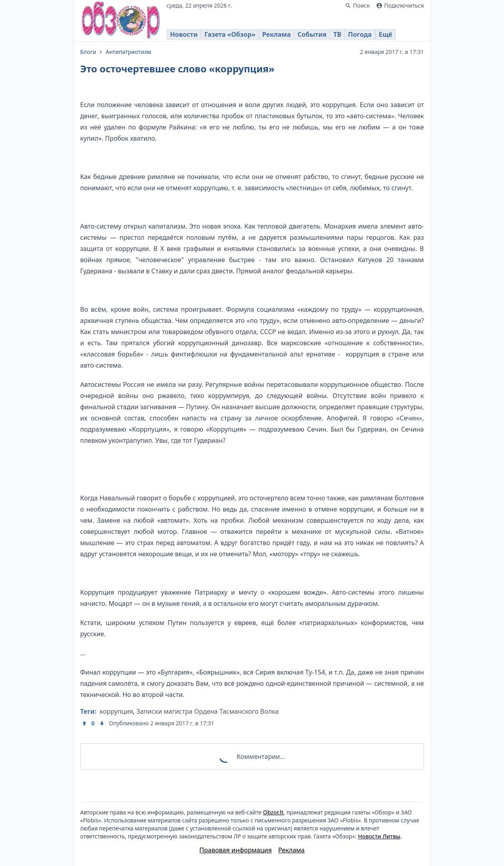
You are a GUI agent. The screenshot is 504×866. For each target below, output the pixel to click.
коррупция (116, 711)
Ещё (386, 34)
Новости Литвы (379, 836)
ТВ (337, 34)
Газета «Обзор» (230, 34)
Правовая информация (236, 850)
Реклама (276, 34)
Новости (184, 34)
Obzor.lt (273, 812)
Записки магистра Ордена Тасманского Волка (207, 711)
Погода (360, 34)
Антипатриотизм (128, 52)
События (312, 34)
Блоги (88, 52)
